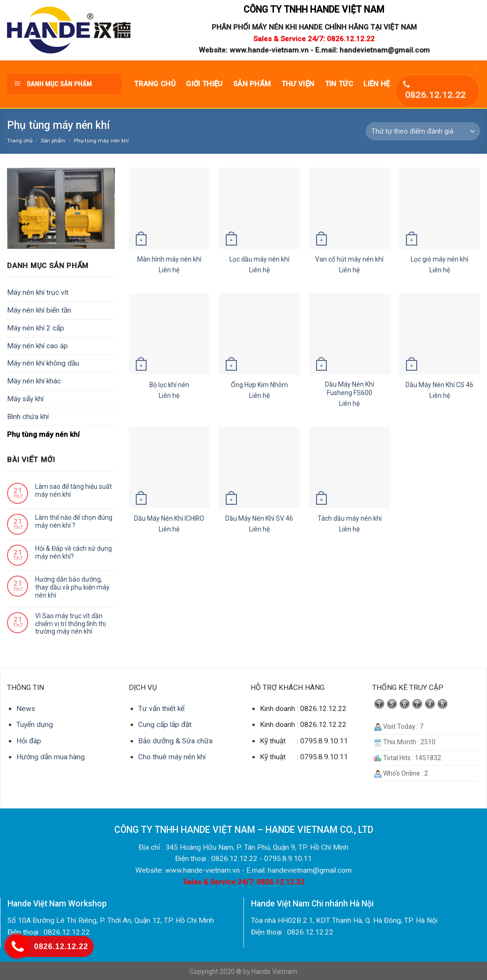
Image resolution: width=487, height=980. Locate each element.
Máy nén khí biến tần (39, 310)
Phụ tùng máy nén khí (43, 434)
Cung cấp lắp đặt (165, 725)
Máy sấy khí (25, 399)
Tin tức (339, 84)
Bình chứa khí (28, 417)
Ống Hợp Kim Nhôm (259, 385)
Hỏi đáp (29, 741)
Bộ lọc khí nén (169, 385)
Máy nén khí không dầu (43, 363)
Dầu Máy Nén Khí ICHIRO (169, 518)
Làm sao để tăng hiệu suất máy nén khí (74, 490)
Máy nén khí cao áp (37, 346)
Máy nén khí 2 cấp (36, 328)
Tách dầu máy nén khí (350, 518)
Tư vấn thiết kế (161, 709)
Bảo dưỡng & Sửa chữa (175, 741)
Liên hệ (376, 84)
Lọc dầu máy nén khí (259, 259)
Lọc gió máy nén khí (439, 259)
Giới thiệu (204, 84)
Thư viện (298, 84)
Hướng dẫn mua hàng (51, 757)
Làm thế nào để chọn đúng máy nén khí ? (74, 521)
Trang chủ (155, 84)
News (26, 709)
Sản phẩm (252, 84)
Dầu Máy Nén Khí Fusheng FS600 (350, 389)
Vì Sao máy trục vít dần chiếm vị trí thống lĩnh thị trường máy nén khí (70, 624)
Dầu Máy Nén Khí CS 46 (439, 385)
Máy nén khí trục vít (38, 292)
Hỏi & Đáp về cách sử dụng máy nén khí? (74, 552)
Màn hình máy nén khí (169, 259)
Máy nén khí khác (34, 381)
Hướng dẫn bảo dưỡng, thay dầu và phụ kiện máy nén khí (72, 587)
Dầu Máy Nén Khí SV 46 (259, 518)
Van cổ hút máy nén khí (349, 259)
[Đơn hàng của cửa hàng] (423, 131)
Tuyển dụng (35, 725)
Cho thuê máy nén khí (172, 757)
